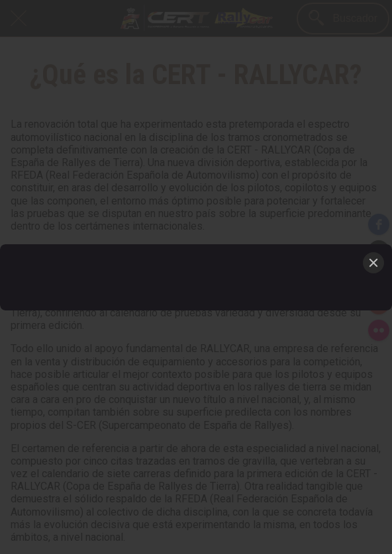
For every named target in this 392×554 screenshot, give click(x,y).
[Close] (373, 263)
